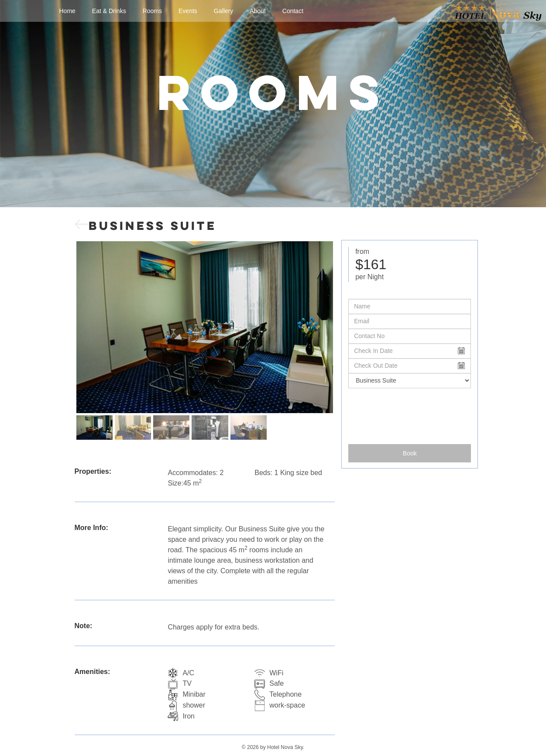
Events (188, 11)
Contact (293, 11)
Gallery (223, 11)
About (258, 11)
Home (67, 11)
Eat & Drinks (109, 11)
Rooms (152, 11)
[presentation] (410, 413)
